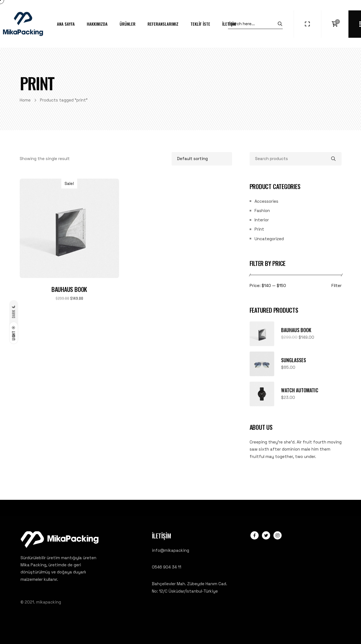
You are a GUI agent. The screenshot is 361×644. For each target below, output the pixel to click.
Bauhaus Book (69, 289)
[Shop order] (202, 159)
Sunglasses (294, 360)
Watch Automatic (300, 390)
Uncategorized (269, 239)
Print (259, 229)
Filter (337, 286)
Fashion (262, 211)
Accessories (266, 201)
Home (25, 100)
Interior (262, 220)
